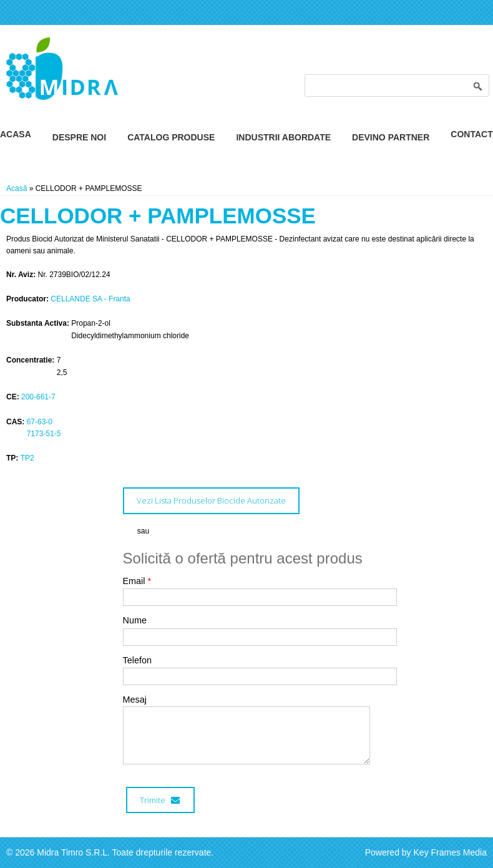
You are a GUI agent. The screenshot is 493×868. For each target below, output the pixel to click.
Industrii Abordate (283, 137)
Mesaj (135, 700)
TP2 (27, 458)
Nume (135, 620)
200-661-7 (38, 397)
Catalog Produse (171, 137)
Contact (471, 134)
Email (137, 581)
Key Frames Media (450, 852)
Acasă (17, 188)
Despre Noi (79, 137)
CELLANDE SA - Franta (90, 299)
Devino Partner (391, 137)
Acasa (16, 134)
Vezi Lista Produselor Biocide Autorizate (211, 500)
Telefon (137, 660)
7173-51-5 (44, 434)
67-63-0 (40, 422)
